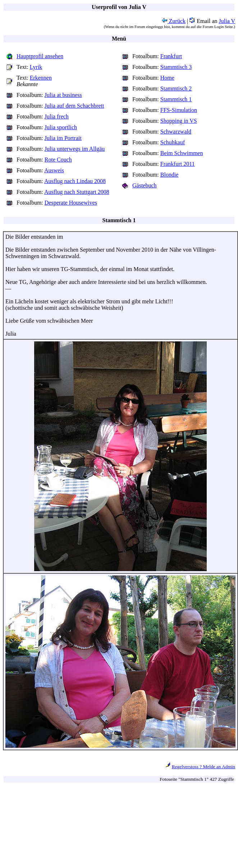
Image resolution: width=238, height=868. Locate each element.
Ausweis (54, 170)
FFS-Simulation (179, 110)
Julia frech (57, 116)
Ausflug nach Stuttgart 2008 (77, 192)
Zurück (174, 21)
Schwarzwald (176, 132)
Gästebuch (145, 185)
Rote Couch (58, 160)
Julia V (227, 21)
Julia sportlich (61, 127)
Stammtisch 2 (176, 88)
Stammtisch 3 (176, 67)
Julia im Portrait (63, 138)
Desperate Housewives (71, 203)
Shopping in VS (179, 121)
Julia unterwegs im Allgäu (75, 149)
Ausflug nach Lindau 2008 (75, 181)
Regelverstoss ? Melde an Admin (203, 767)
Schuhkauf (173, 142)
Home (167, 78)
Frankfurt (171, 56)
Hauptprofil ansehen (40, 56)
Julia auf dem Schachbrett (74, 106)
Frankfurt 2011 (178, 164)
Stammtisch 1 (176, 99)
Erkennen (41, 78)
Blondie (170, 175)
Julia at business (63, 95)
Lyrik (36, 67)
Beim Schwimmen (182, 153)
